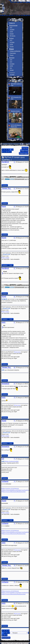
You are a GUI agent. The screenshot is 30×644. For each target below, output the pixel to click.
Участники (13, 53)
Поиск (12, 55)
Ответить (25, 148)
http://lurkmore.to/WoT (12, 461)
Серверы (12, 73)
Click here (18, 352)
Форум (11, 49)
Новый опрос (24, 153)
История (16, 144)
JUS (3, 459)
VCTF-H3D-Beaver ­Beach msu (16, 126)
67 (14, 322)
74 (14, 481)
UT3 (11, 27)
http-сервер (6, 258)
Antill (3, 322)
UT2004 (12, 29)
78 (14, 565)
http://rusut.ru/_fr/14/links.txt (11, 488)
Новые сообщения (15, 51)
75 (14, 501)
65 (14, 268)
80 (14, 603)
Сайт (11, 265)
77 (14, 543)
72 (14, 447)
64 (14, 238)
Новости (12, 23)
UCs (11, 68)
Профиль (5, 185)
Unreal (12, 34)
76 (14, 523)
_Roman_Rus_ (6, 188)
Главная (5, 144)
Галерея (12, 58)
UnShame (5, 481)
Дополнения (13, 25)
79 (14, 582)
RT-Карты (13, 36)
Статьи (11, 38)
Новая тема (24, 151)
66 (14, 297)
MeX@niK (5, 162)
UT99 (11, 32)
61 (14, 162)
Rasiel (4, 206)
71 (14, 421)
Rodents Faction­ (15, 111)
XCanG (4, 238)
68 (14, 368)
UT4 (11, 60)
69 (14, 384)
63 (14, 207)
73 (14, 459)
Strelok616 (5, 384)
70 (14, 398)
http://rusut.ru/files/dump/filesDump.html (14, 492)
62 (14, 189)
